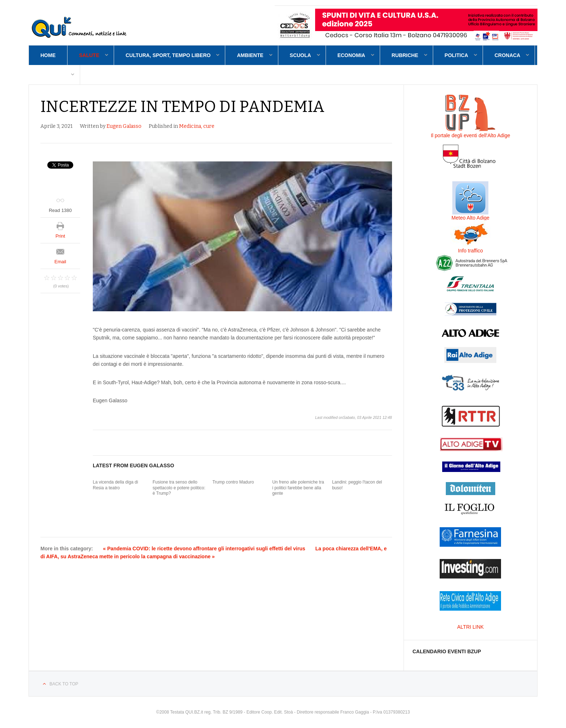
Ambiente (250, 55)
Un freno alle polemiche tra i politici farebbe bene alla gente (298, 488)
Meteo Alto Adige (471, 218)
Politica (456, 55)
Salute (89, 55)
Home (48, 55)
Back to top (64, 684)
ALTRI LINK (471, 627)
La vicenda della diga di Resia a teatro (115, 485)
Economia (351, 55)
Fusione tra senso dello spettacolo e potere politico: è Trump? (179, 488)
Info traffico (471, 251)
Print (60, 236)
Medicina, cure (197, 126)
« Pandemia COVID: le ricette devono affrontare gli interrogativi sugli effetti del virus (204, 549)
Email (60, 262)
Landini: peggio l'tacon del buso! (357, 485)
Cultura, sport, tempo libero (168, 55)
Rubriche (405, 55)
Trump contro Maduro (233, 482)
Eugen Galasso (124, 126)
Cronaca (508, 55)
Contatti (53, 75)
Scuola (301, 55)
